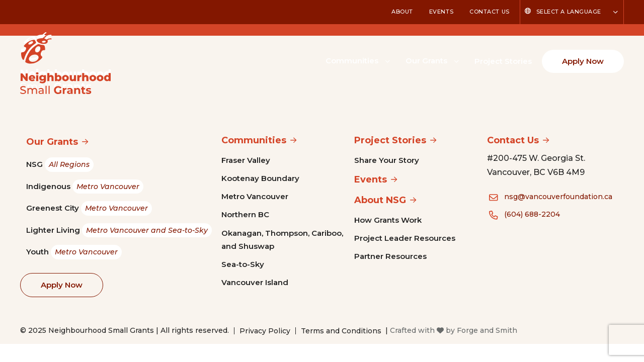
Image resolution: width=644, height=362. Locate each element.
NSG (60, 165)
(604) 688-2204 (532, 214)
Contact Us (490, 12)
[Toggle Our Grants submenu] (456, 60)
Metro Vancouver (255, 196)
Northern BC (245, 214)
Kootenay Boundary (260, 178)
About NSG (380, 200)
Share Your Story (387, 160)
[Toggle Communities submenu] (387, 60)
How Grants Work (388, 220)
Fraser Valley (246, 160)
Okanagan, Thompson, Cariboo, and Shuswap (282, 240)
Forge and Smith (487, 330)
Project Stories (503, 61)
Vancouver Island (255, 282)
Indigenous (85, 187)
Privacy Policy (265, 331)
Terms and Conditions (341, 331)
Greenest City (89, 208)
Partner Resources (390, 256)
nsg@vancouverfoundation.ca (558, 197)
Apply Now (583, 61)
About (402, 12)
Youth (74, 252)
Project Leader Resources (405, 238)
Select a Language (569, 12)
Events (441, 12)
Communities (352, 61)
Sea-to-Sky (243, 264)
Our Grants (426, 61)
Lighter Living (119, 231)
